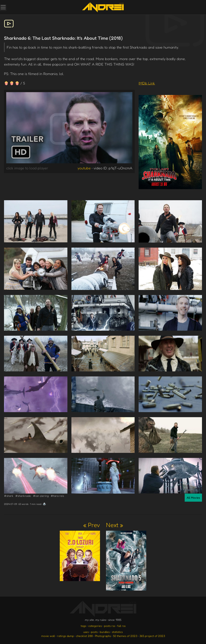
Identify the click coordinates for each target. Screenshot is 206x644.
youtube (84, 168)
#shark (9, 496)
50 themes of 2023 (125, 636)
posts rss (110, 626)
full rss (121, 626)
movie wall (48, 636)
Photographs (103, 636)
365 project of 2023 (152, 636)
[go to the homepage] (103, 7)
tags (83, 626)
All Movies (193, 498)
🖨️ (44, 504)
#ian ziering (41, 496)
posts (94, 632)
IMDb (147, 83)
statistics (117, 632)
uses (86, 632)
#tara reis (57, 496)
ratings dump (65, 636)
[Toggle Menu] (3, 8)
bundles (105, 632)
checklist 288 (84, 636)
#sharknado (23, 496)
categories (95, 626)
